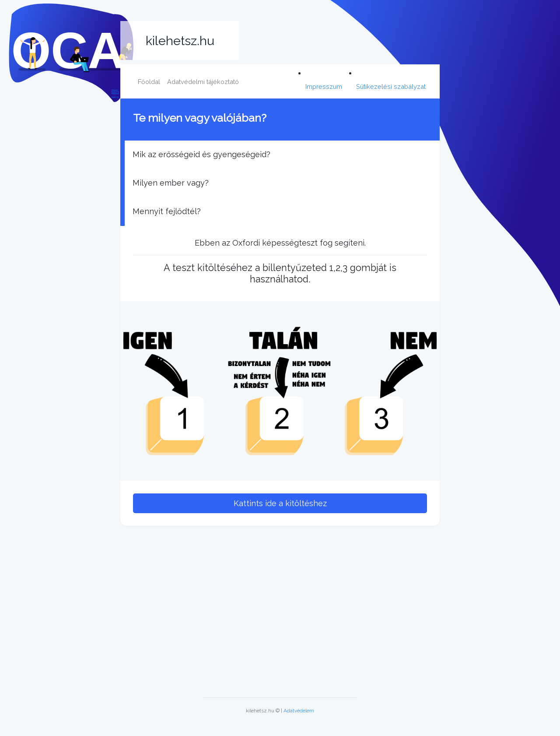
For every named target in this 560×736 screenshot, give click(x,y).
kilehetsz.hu (180, 41)
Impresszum (324, 86)
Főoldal (149, 82)
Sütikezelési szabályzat (391, 86)
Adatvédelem (299, 711)
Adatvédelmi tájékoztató (203, 82)
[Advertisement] (280, 608)
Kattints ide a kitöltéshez (280, 503)
